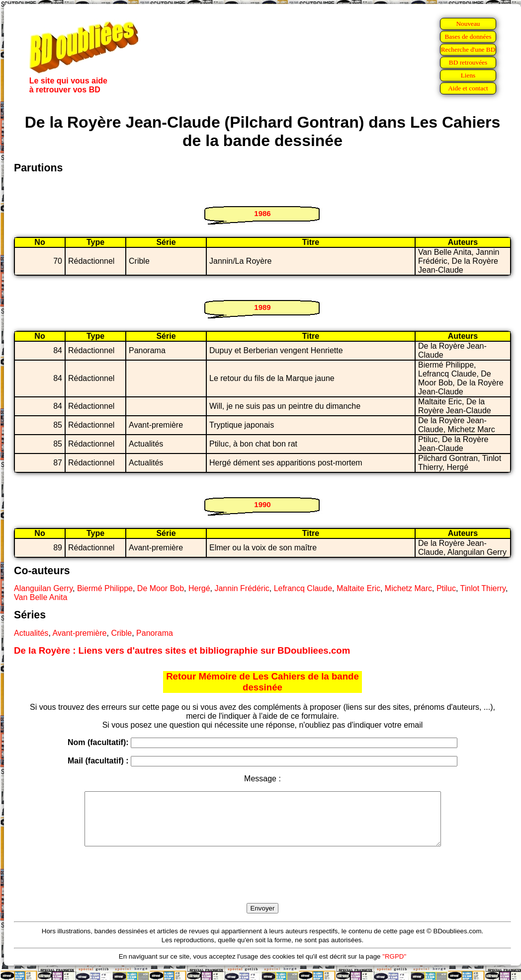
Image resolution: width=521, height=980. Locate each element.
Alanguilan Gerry (43, 588)
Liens (468, 75)
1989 (262, 307)
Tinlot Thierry (483, 588)
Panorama (155, 633)
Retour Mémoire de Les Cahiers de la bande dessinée (262, 682)
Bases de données (468, 37)
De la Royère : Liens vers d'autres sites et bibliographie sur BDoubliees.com (182, 650)
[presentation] (262, 886)
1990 (262, 504)
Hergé (199, 588)
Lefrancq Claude (303, 588)
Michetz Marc (408, 588)
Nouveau (468, 24)
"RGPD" (394, 967)
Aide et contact (468, 88)
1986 (262, 213)
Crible (121, 633)
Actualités (31, 633)
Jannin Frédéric (242, 588)
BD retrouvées (468, 62)
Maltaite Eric (358, 588)
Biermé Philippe (105, 588)
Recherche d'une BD (468, 49)
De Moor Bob (161, 588)
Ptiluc (446, 588)
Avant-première (79, 633)
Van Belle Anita (41, 597)
